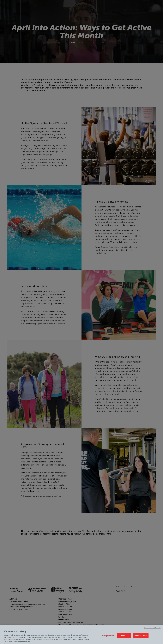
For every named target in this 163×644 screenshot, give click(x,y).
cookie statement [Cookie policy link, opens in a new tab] (25, 642)
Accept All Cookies (141, 636)
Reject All (124, 636)
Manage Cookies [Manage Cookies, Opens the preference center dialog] (108, 636)
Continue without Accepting (153, 628)
